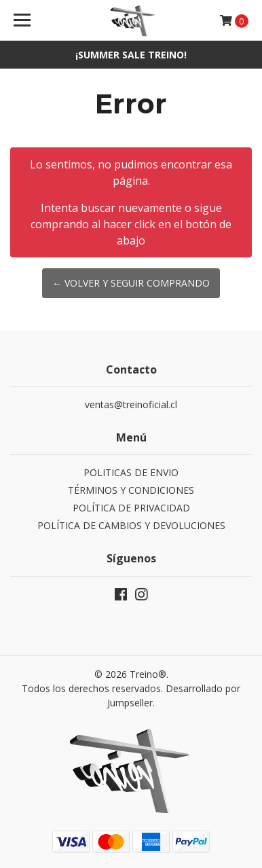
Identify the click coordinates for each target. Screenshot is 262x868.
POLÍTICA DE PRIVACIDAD (131, 508)
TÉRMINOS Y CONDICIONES (131, 490)
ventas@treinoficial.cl (131, 404)
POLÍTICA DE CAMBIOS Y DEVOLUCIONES (131, 525)
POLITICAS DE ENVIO (131, 472)
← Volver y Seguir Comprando (131, 283)
